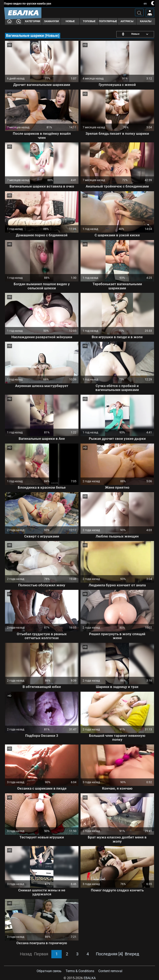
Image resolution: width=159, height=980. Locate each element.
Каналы (146, 21)
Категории (33, 21)
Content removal (110, 971)
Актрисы (127, 21)
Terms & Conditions (80, 971)
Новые (70, 21)
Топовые (89, 21)
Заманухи (51, 21)
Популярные (108, 21)
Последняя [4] (109, 954)
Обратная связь (49, 971)
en (145, 4)
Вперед (132, 954)
